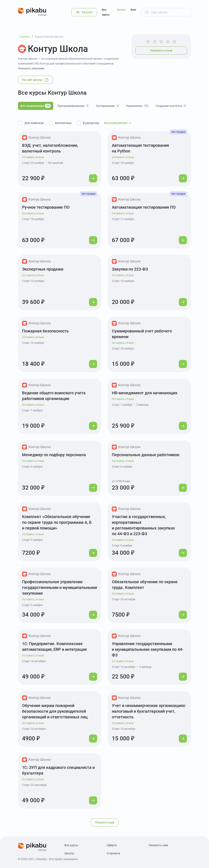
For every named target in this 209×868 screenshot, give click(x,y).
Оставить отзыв (33, 157)
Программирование (73, 106)
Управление (138, 106)
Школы (121, 10)
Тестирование (108, 106)
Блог (133, 10)
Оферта (112, 845)
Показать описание (31, 68)
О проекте (113, 853)
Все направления (36, 106)
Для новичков (34, 123)
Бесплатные (63, 123)
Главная (24, 37)
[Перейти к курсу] (93, 178)
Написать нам (158, 845)
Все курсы (106, 12)
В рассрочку (91, 123)
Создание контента (171, 106)
